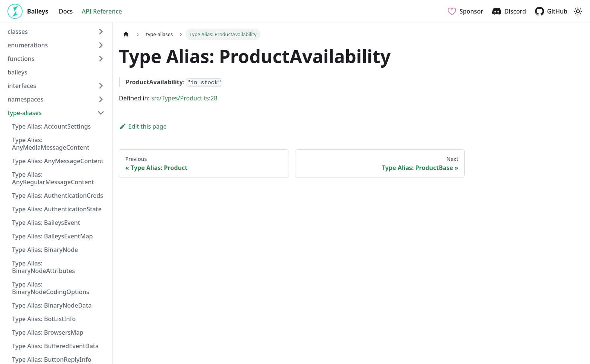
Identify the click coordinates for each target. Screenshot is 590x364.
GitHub (557, 11)
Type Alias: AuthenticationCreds (58, 196)
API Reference (102, 11)
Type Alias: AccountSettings (51, 126)
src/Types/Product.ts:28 (184, 98)
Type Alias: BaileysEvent (46, 223)
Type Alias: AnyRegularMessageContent (53, 178)
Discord (515, 11)
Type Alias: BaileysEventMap (52, 236)
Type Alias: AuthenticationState (57, 209)
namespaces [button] (25, 99)
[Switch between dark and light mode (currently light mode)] (578, 11)
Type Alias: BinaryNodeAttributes (43, 267)
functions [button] (21, 59)
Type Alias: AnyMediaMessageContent (51, 144)
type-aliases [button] (25, 113)
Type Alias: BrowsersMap (48, 332)
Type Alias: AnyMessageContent (58, 161)
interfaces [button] (22, 86)
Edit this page (143, 126)
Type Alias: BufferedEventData (55, 346)
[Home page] (126, 34)
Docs (66, 11)
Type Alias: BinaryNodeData (52, 305)
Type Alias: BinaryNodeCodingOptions (51, 288)
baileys (17, 72)
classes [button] (18, 32)
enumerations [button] (28, 45)
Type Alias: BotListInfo (44, 319)
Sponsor (471, 11)
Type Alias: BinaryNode (45, 250)
